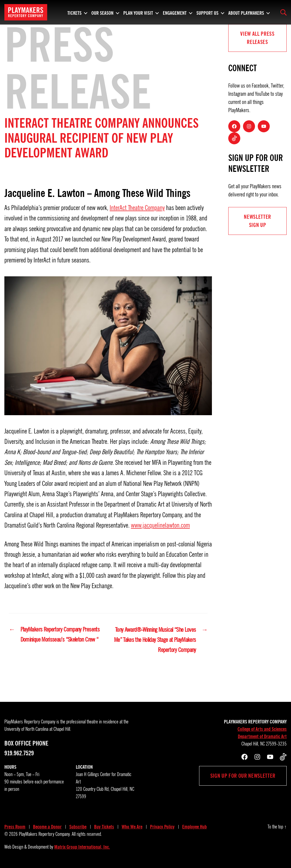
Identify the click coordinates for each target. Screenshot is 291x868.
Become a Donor (47, 827)
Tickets (74, 12)
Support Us (207, 12)
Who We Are (132, 827)
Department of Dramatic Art (262, 737)
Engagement (175, 12)
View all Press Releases (257, 38)
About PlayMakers (246, 12)
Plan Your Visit (138, 12)
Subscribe (78, 827)
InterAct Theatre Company (137, 208)
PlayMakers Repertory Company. (45, 835)
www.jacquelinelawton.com (160, 525)
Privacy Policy (162, 827)
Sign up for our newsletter (243, 776)
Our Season (102, 12)
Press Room (15, 827)
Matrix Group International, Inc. (82, 848)
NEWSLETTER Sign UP (257, 221)
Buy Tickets (104, 827)
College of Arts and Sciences (262, 730)
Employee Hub (194, 827)
